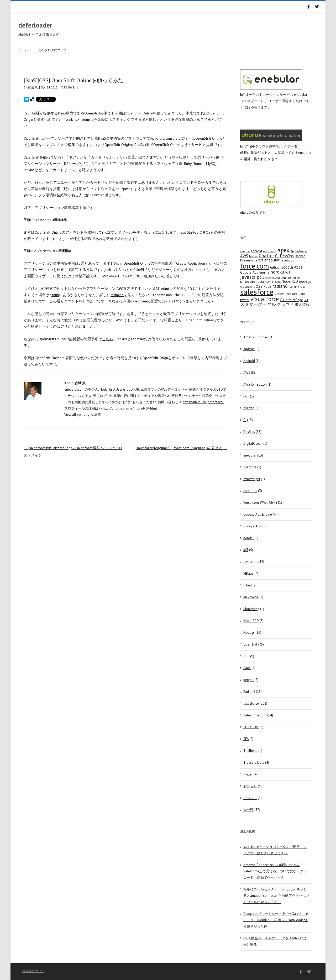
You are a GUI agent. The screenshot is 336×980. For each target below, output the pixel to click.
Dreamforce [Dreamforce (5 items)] (249, 260)
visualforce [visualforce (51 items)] (265, 299)
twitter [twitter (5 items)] (245, 300)
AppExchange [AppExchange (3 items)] (299, 251)
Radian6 (249, 692)
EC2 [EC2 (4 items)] (261, 260)
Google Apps (253, 526)
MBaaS (248, 573)
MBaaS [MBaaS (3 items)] (276, 282)
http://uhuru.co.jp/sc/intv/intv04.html (130, 408)
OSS (64, 87)
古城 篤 (33, 87)
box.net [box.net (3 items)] (253, 256)
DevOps (249, 432)
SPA (246, 739)
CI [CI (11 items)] (277, 256)
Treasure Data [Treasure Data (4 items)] (295, 294)
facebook (250, 491)
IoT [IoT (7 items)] (288, 272)
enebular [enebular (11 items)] (272, 260)
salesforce (251, 703)
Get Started (189, 232)
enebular (250, 455)
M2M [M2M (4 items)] (268, 282)
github (54, 295)
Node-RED (107, 389)
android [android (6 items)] (256, 251)
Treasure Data (254, 762)
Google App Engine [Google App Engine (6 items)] (255, 272)
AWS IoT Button (255, 384)
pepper (248, 680)
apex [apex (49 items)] (283, 250)
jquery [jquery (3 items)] (296, 278)
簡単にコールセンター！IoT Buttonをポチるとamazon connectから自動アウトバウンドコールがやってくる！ (276, 896)
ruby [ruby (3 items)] (303, 287)
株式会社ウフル (33, 971)
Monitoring (251, 609)
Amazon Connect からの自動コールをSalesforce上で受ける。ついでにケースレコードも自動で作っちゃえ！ (275, 871)
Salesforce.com (255, 715)
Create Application (191, 263)
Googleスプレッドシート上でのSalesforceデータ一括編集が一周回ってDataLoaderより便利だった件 (276, 920)
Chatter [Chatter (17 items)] (266, 256)
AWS (247, 373)
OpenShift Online (139, 113)
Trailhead (250, 751)
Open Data (251, 644)
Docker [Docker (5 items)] (300, 256)
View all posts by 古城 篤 (85, 415)
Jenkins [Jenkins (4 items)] (287, 278)
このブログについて (52, 50)
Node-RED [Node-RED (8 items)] (290, 281)
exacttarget (252, 479)
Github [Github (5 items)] (275, 267)
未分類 (248, 810)
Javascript (250, 562)
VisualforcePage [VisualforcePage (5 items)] (291, 300)
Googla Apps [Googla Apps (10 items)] (292, 267)
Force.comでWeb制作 (259, 503)
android (249, 349)
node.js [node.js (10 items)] (305, 281)
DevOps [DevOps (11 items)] (287, 256)
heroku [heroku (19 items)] (277, 272)
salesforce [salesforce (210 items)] (257, 292)
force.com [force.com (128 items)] (255, 266)
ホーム (23, 50)
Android (249, 361)
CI (245, 420)
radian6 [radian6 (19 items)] (280, 286)
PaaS (71, 87)
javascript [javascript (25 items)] (251, 277)
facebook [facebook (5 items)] (287, 260)
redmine (117, 295)
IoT (246, 550)
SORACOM (251, 727)
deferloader (35, 25)
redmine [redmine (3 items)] (294, 287)
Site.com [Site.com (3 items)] (279, 294)
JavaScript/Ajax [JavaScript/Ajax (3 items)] (271, 278)
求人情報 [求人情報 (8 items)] (302, 304)
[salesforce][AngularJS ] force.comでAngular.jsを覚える (181, 448)
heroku (248, 538)
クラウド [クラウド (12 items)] (285, 304)
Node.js (249, 633)
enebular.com (74, 389)
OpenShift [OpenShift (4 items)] (247, 287)
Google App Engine (258, 514)
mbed (248, 585)
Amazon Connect (256, 337)
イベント (250, 798)
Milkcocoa (251, 597)
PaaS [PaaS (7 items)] (267, 286)
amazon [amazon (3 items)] (245, 251)
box (246, 396)
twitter (248, 774)
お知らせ (250, 786)
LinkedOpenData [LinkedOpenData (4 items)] (252, 282)
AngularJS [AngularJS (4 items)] (270, 251)
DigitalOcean (253, 444)
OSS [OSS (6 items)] (259, 286)
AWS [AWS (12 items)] (244, 256)
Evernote (250, 467)
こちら (108, 339)
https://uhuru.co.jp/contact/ (203, 402)
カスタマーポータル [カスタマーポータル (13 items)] (274, 302)
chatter (248, 408)
